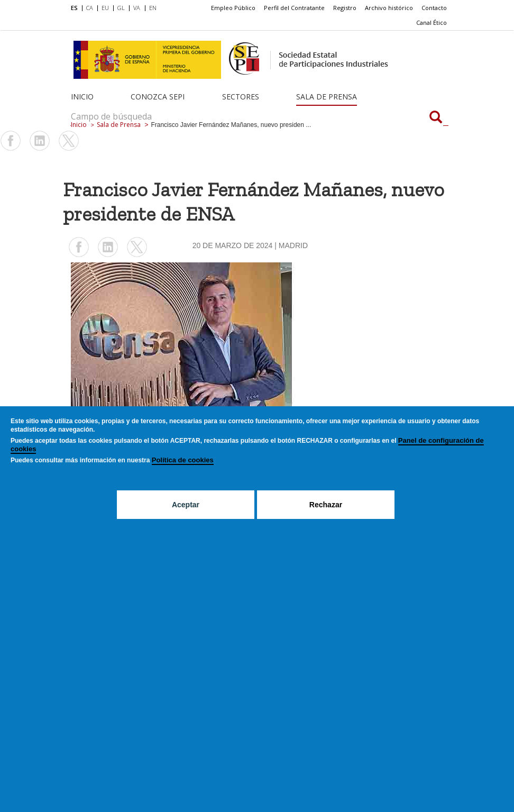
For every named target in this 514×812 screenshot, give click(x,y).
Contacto (434, 8)
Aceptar (186, 505)
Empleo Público (233, 8)
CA (90, 8)
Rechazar (326, 505)
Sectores (241, 97)
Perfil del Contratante (294, 8)
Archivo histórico (389, 8)
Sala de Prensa (327, 97)
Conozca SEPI (158, 97)
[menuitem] (76, 8)
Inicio (82, 97)
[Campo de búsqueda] (436, 118)
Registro (345, 8)
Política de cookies (183, 460)
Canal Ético (432, 22)
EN (153, 8)
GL (121, 8)
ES (74, 8)
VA (137, 8)
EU (105, 8)
